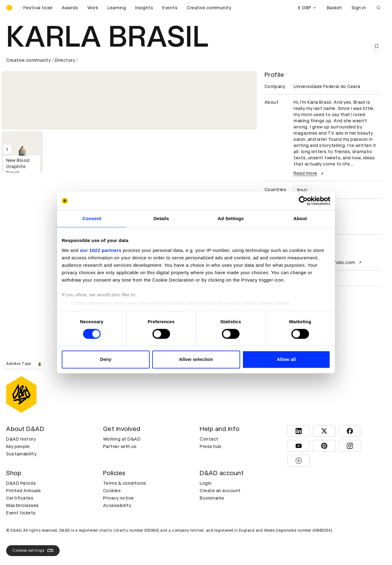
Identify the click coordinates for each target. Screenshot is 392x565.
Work (93, 8)
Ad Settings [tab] (231, 218)
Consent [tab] (92, 218)
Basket (335, 8)
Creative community (209, 8)
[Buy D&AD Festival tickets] (37, 8)
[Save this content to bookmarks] (377, 46)
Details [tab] (161, 218)
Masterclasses (23, 505)
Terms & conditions (125, 483)
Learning (117, 8)
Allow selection (196, 360)
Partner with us (120, 446)
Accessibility (117, 505)
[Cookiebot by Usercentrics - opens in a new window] (303, 201)
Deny (106, 360)
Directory (65, 60)
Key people (18, 446)
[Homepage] (9, 8)
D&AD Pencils (21, 483)
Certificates (20, 498)
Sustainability (21, 454)
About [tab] (300, 218)
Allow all (286, 360)
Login (206, 483)
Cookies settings (33, 550)
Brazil (302, 190)
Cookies (112, 491)
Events (170, 8)
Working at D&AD (122, 439)
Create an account (220, 491)
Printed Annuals (24, 491)
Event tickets (21, 513)
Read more (309, 173)
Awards (70, 8)
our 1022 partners (101, 250)
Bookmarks (212, 498)
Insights (144, 8)
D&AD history (21, 439)
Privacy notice (119, 498)
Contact (209, 439)
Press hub (211, 446)
